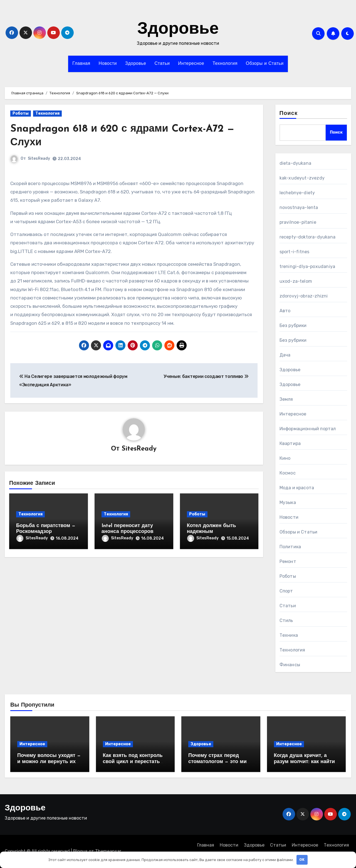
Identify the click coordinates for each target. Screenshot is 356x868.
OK (302, 860)
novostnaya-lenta (299, 207)
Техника (289, 635)
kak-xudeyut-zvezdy (302, 178)
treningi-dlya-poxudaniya (307, 266)
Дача (285, 355)
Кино (285, 458)
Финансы (290, 665)
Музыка (288, 502)
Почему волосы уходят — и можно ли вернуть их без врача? (49, 762)
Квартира (290, 443)
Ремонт (288, 561)
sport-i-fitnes (295, 252)
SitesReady (39, 158)
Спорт (286, 591)
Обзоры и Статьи (265, 64)
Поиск (289, 114)
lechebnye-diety (297, 193)
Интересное (191, 64)
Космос (288, 473)
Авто (285, 311)
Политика (290, 547)
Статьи (162, 64)
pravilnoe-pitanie (298, 222)
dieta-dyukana (296, 163)
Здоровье (178, 29)
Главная (81, 64)
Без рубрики (293, 325)
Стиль (286, 620)
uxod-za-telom (296, 281)
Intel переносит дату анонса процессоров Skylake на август (128, 532)
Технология (225, 64)
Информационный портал (308, 429)
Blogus (80, 851)
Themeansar (108, 851)
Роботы (21, 113)
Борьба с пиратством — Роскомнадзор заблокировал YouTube (46, 532)
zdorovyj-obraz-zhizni (304, 296)
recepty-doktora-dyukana (308, 237)
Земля (286, 399)
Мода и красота (297, 488)
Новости (108, 64)
